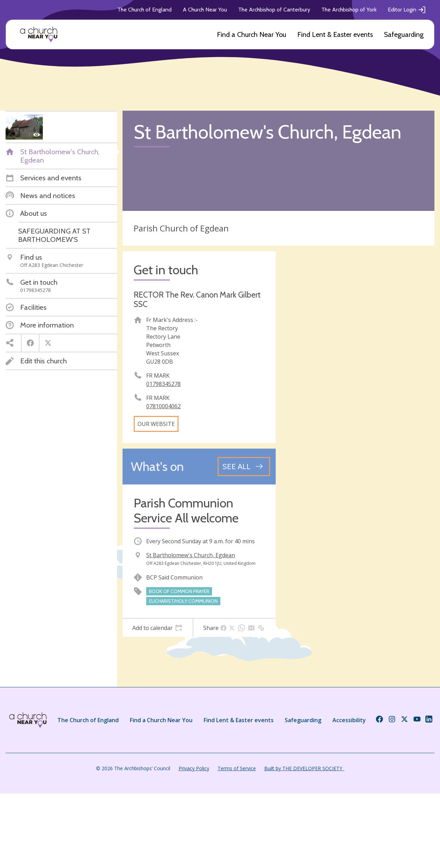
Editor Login (407, 10)
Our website (156, 424)
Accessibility (349, 720)
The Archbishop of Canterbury (274, 10)
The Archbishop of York (349, 10)
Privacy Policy (194, 768)
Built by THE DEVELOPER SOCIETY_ (304, 768)
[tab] (158, 628)
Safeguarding (404, 34)
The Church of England (144, 10)
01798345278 (163, 384)
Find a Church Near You (252, 34)
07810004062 (163, 406)
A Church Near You (205, 10)
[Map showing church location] (358, 328)
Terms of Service (237, 768)
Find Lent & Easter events (335, 34)
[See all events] (244, 466)
